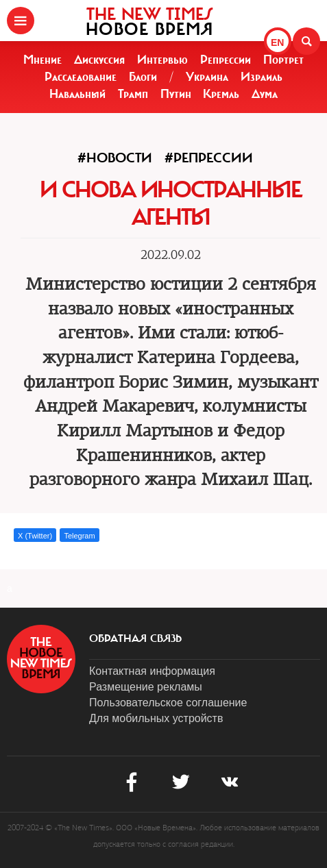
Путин (176, 94)
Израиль (262, 77)
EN (277, 42)
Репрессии (226, 60)
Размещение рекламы (146, 687)
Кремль (221, 94)
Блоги (143, 77)
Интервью (162, 60)
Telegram (79, 536)
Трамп (133, 94)
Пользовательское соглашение (168, 703)
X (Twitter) (35, 536)
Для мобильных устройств (156, 718)
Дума (265, 94)
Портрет (283, 60)
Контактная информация (152, 671)
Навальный (77, 94)
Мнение (43, 60)
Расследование (81, 77)
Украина (207, 77)
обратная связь (135, 638)
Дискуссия (99, 60)
